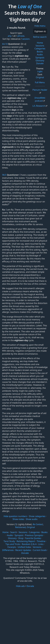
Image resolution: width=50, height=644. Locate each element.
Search (14, 532)
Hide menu (40, 26)
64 (3, 44)
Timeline (41, 541)
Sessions (40, 46)
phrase (21, 36)
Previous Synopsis (34, 535)
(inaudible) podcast (40, 99)
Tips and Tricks (13, 544)
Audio (40, 54)
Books (40, 52)
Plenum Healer (40, 90)
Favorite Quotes (33, 538)
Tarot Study (9, 541)
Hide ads (20, 586)
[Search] (40, 31)
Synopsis (40, 58)
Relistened (20, 527)
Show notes (18, 519)
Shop (21, 538)
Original (40, 77)
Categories (40, 49)
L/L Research (39, 106)
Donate (40, 63)
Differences (8, 550)
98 (3, 175)
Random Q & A (29, 544)
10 (6, 44)
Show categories (37, 516)
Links (41, 544)
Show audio (32, 519)
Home (40, 43)
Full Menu (40, 82)
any (10, 36)
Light (40, 71)
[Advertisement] (25, 615)
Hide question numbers (15, 516)
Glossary (40, 60)
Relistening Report (26, 541)
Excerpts (12, 547)
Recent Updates (23, 550)
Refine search (40, 37)
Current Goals (40, 550)
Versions (37, 547)
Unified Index (24, 547)
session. (26, 39)
